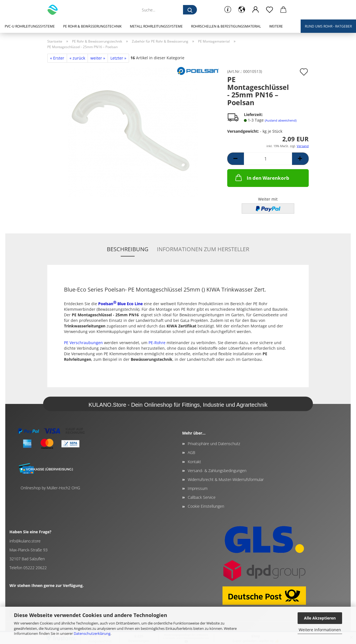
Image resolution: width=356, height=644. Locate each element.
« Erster (57, 58)
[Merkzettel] (270, 10)
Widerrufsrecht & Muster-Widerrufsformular (226, 479)
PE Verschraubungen (83, 343)
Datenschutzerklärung (92, 633)
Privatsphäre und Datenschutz (214, 444)
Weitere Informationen (320, 630)
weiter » (98, 58)
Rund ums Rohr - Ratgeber (328, 26)
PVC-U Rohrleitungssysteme (30, 26)
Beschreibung (128, 249)
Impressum (198, 488)
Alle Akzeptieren (320, 618)
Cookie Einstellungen (206, 506)
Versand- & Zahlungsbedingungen (217, 471)
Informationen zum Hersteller (203, 249)
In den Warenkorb (262, 177)
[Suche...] (190, 10)
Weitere (276, 26)
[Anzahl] (268, 159)
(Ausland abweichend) (281, 120)
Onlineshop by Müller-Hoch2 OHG (50, 488)
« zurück (77, 58)
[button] (242, 10)
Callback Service (202, 497)
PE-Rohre (157, 343)
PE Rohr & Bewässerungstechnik (92, 26)
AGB (191, 452)
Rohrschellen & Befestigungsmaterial (226, 26)
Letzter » (118, 58)
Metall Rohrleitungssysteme (156, 26)
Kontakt (194, 462)
